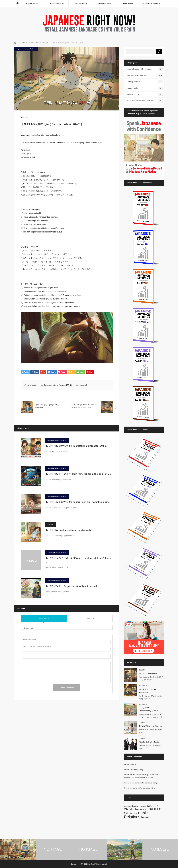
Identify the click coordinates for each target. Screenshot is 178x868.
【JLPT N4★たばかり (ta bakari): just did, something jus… (78, 502)
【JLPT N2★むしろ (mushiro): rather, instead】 (73, 586)
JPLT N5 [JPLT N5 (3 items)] (133, 813)
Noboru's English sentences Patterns (145, 101)
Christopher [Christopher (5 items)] (132, 809)
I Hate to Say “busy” (137, 770)
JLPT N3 (69, 385)
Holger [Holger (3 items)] (144, 809)
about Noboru (128, 3)
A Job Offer (134, 765)
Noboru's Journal (145, 95)
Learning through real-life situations (145, 69)
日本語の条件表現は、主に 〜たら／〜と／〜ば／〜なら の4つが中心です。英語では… (151, 717)
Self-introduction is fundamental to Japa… (150, 747)
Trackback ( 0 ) (90, 618)
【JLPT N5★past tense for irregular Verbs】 (71, 530)
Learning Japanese (104, 3)
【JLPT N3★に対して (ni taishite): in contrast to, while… (76, 446)
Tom (125, 765)
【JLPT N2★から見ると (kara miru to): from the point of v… (78, 474)
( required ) (29, 639)
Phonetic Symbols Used (152, 3)
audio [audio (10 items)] (153, 805)
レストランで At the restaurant (148, 691)
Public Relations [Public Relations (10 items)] (136, 815)
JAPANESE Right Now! (87, 864)
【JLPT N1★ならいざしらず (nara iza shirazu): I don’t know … (78, 560)
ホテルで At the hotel (148, 673)
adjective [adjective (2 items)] (134, 806)
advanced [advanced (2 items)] (143, 806)
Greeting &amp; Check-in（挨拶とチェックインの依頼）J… (151, 678)
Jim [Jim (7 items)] (150, 809)
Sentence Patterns (57, 3)
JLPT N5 (50, 525)
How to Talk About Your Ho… (151, 726)
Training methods (33, 3)
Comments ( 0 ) (44, 618)
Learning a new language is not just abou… (151, 731)
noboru (35, 385)
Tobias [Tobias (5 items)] (145, 817)
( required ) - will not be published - (37, 647)
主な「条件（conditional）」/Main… (150, 709)
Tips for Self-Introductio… (150, 742)
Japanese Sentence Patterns (26, 49)
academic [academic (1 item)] (127, 806)
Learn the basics (80, 3)
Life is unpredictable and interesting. (144, 783)
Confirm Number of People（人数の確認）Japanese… (151, 697)
